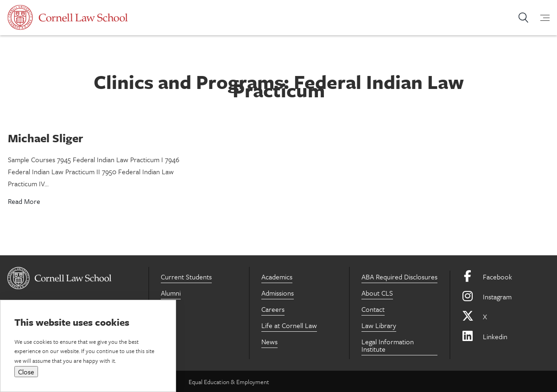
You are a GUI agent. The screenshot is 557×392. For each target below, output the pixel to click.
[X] (506, 317)
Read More (24, 201)
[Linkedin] (506, 337)
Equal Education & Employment (229, 382)
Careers (273, 309)
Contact (373, 309)
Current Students (186, 277)
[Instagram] (506, 297)
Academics (277, 277)
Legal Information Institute (388, 345)
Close (26, 372)
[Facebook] (506, 277)
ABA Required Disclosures (399, 277)
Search (523, 18)
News (269, 341)
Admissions (278, 293)
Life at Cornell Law (289, 325)
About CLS (377, 293)
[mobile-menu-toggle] (539, 18)
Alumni (171, 293)
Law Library (379, 325)
